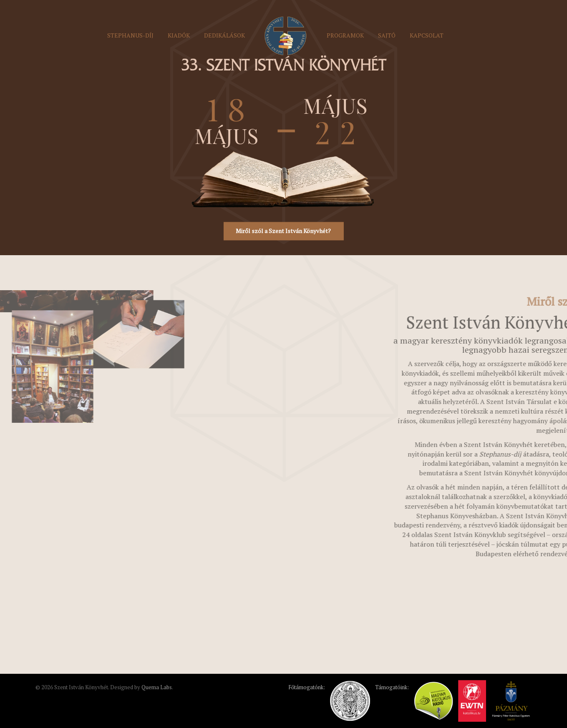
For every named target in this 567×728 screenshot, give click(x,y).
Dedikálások (224, 35)
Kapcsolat (427, 35)
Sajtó (387, 35)
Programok (345, 35)
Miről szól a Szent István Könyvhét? (283, 231)
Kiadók (179, 35)
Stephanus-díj (130, 35)
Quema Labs (157, 687)
